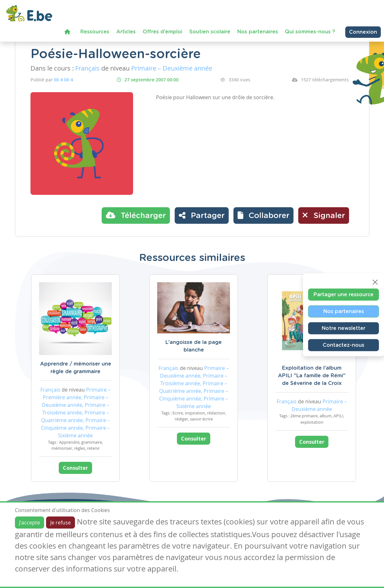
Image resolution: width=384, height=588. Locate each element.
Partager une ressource (344, 295)
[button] (263, 215)
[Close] (375, 282)
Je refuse (61, 523)
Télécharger (136, 215)
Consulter (75, 468)
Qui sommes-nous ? (310, 32)
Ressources (95, 32)
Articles (126, 32)
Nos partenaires (258, 32)
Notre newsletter (344, 328)
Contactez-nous (344, 345)
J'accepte (30, 523)
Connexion (363, 32)
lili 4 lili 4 (64, 80)
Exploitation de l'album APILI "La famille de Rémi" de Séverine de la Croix (312, 376)
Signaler (324, 215)
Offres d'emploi (162, 32)
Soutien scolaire (210, 32)
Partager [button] (202, 215)
